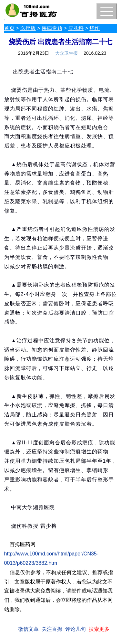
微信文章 (28, 629)
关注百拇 (52, 629)
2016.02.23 (95, 53)
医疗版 (28, 28)
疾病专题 (52, 28)
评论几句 (76, 629)
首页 (9, 28)
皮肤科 (76, 28)
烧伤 (95, 28)
